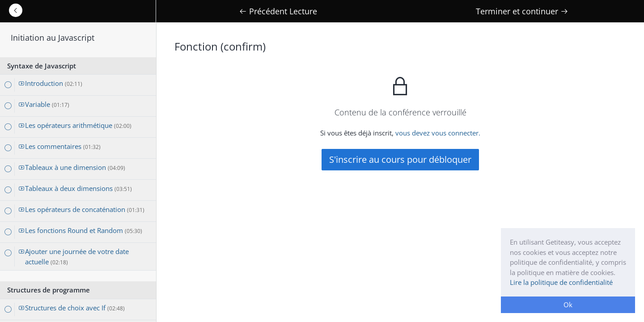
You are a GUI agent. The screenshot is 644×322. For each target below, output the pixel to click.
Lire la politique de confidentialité (561, 282)
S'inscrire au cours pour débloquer (400, 159)
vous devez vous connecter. (438, 133)
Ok (568, 305)
